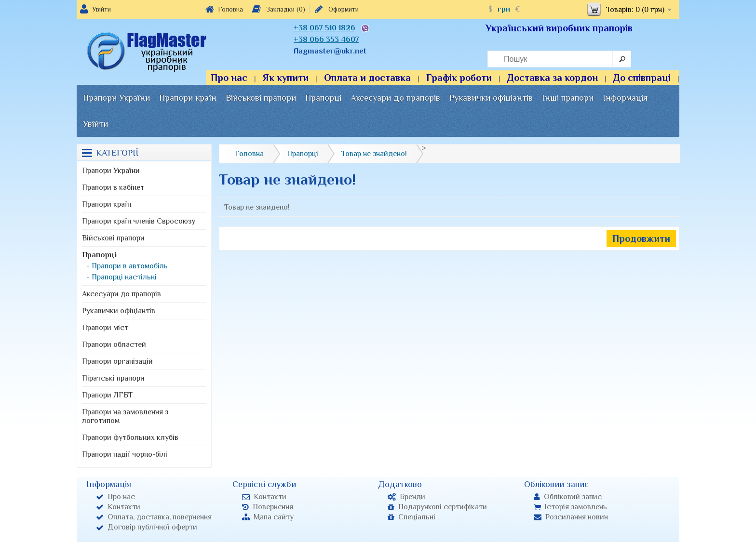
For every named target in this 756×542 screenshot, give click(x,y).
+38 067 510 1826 (324, 28)
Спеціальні (412, 517)
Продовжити (641, 238)
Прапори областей (114, 344)
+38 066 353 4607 (326, 40)
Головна (224, 9)
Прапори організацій (117, 361)
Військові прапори (261, 98)
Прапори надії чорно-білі (125, 454)
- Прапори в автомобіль (127, 266)
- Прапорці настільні (122, 277)
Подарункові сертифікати (437, 507)
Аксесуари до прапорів (395, 98)
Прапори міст (105, 328)
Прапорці (323, 98)
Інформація (625, 98)
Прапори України (116, 98)
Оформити (336, 9)
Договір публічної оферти (147, 527)
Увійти (101, 9)
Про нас (229, 78)
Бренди (406, 497)
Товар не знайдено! (374, 154)
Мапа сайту (268, 517)
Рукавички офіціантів (491, 98)
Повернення (268, 507)
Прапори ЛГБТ (107, 395)
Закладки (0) (278, 9)
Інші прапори (568, 98)
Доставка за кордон (553, 78)
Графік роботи (459, 78)
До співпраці (642, 78)
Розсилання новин (571, 517)
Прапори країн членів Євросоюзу (139, 221)
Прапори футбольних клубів (130, 437)
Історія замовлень (570, 507)
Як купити (286, 78)
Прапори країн (188, 98)
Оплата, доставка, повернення (154, 517)
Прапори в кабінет (113, 187)
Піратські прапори (113, 378)
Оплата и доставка (367, 78)
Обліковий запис (568, 497)
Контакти (118, 507)
